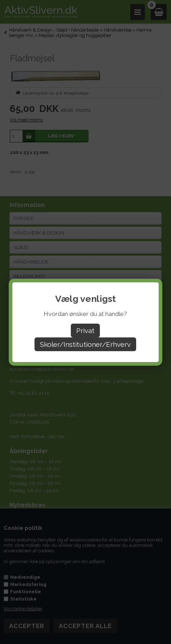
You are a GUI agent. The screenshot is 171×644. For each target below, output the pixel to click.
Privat (85, 331)
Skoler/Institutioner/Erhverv (85, 344)
